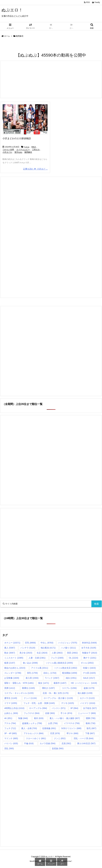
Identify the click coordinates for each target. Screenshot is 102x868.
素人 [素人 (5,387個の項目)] (10, 648)
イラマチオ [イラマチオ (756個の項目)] (72, 723)
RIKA (34, 147)
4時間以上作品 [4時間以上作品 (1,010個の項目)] (14, 708)
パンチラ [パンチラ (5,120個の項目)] (28, 648)
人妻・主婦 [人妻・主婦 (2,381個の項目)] (37, 658)
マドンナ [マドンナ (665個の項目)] (11, 738)
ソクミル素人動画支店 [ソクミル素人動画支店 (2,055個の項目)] (59, 663)
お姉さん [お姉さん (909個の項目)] (11, 713)
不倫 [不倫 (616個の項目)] (29, 743)
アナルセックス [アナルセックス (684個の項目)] (34, 733)
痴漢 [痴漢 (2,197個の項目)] (10, 663)
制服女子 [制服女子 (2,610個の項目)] (90, 653)
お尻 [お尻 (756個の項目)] (53, 723)
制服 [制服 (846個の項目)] (23, 718)
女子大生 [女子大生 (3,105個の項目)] (89, 648)
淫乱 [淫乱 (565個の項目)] (9, 748)
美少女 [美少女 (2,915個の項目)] (26, 653)
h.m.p (27, 147)
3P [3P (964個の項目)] (74, 708)
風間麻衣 (28, 152)
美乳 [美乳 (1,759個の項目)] (32, 673)
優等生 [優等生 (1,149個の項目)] (11, 698)
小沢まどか (7, 152)
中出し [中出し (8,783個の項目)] (47, 643)
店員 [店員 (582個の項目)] (66, 743)
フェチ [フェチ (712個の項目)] (10, 728)
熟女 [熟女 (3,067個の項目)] (10, 653)
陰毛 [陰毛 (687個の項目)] (91, 728)
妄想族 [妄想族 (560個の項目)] (58, 748)
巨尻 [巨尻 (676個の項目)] (55, 733)
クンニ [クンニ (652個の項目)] (60, 738)
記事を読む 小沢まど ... (35, 169)
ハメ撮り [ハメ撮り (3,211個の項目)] (68, 648)
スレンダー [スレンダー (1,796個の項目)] (13, 673)
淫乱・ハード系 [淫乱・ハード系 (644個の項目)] (84, 738)
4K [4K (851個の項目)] (8, 718)
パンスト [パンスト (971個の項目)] (59, 708)
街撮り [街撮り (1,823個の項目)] (89, 668)
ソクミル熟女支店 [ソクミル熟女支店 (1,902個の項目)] (66, 668)
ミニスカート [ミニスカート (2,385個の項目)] (14, 658)
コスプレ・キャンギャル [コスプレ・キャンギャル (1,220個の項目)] (19, 693)
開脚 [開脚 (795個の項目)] (91, 718)
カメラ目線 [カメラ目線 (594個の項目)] (48, 743)
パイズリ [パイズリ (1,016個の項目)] (88, 703)
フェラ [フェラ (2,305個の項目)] (57, 658)
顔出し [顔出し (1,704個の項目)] (50, 673)
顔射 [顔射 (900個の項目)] (50, 713)
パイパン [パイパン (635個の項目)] (11, 743)
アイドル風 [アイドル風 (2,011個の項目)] (40, 668)
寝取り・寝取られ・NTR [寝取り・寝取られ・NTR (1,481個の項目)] (19, 683)
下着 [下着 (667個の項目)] (90, 733)
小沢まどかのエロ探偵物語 (17, 138)
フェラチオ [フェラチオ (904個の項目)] (32, 713)
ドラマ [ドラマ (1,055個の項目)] (11, 703)
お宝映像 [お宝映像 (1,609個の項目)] (12, 678)
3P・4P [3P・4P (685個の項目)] (11, 733)
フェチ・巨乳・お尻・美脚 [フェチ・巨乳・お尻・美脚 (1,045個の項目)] (39, 703)
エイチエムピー (23, 150)
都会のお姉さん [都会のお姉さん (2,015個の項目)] (15, 668)
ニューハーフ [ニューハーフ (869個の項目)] (87, 713)
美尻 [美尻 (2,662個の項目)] (72, 653)
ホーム (7, 36)
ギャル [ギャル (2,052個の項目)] (87, 663)
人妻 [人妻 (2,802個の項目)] (57, 653)
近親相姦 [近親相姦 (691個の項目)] (49, 728)
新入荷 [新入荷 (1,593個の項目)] (32, 678)
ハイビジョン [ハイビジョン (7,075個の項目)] (68, 643)
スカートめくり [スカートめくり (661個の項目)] (36, 738)
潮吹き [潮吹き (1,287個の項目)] (48, 688)
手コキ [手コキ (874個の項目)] (66, 713)
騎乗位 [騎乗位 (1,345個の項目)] (28, 688)
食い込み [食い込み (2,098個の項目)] (30, 663)
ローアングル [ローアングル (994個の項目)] (38, 708)
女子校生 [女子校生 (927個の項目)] (90, 708)
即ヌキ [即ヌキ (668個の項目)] (73, 733)
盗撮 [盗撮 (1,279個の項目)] (89, 688)
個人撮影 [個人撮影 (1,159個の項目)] (85, 693)
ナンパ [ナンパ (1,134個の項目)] (30, 698)
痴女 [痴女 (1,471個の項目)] (44, 683)
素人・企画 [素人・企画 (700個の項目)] (29, 728)
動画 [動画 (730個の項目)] (91, 723)
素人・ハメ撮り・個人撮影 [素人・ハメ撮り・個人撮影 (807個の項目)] (65, 718)
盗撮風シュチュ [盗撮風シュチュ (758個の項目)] (32, 723)
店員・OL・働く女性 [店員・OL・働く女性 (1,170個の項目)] (56, 693)
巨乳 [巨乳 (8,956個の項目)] (30, 643)
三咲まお (36, 150)
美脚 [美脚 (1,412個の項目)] (10, 688)
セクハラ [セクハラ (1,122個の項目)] (87, 698)
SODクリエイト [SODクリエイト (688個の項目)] (71, 728)
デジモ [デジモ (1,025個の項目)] (68, 703)
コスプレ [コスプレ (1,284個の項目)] (69, 688)
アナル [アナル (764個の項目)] (10, 723)
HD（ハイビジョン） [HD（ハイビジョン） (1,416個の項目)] (84, 683)
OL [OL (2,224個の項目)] (74, 658)
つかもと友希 (8, 150)
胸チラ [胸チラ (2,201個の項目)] (90, 658)
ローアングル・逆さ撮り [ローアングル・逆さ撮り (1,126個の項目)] (58, 698)
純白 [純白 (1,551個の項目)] (71, 678)
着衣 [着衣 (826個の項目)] (39, 718)
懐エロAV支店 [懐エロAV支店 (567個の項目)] (86, 743)
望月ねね (18, 152)
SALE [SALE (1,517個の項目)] (89, 678)
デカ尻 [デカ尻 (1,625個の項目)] (89, 673)
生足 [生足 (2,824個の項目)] (42, 653)
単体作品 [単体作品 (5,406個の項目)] (89, 643)
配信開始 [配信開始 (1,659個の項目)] (70, 673)
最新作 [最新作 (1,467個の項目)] (60, 683)
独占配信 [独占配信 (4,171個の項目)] (48, 648)
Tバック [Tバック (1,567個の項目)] (52, 678)
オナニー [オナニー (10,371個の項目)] (12, 643)
